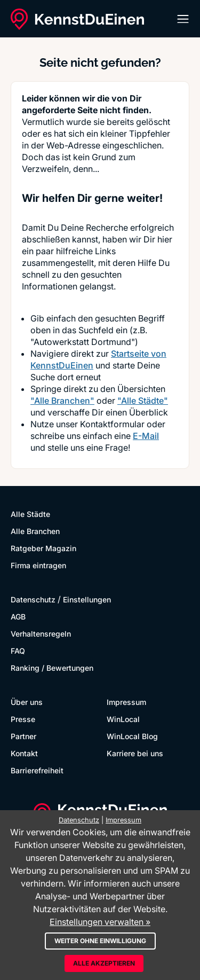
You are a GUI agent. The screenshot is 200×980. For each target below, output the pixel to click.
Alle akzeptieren (104, 963)
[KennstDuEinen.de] (77, 19)
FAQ (18, 651)
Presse (23, 719)
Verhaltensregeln (41, 634)
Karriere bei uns (135, 753)
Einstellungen (87, 599)
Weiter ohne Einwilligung (100, 941)
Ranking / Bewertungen (52, 668)
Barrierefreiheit (37, 770)
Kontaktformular (112, 424)
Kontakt (24, 753)
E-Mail (146, 436)
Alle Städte (30, 514)
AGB (18, 617)
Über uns (27, 702)
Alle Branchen (35, 531)
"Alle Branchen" (62, 401)
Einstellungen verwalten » (100, 922)
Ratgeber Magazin (43, 548)
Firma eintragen (38, 565)
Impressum (126, 702)
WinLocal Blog (132, 736)
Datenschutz (33, 599)
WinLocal (123, 719)
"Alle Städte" (143, 401)
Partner (23, 736)
